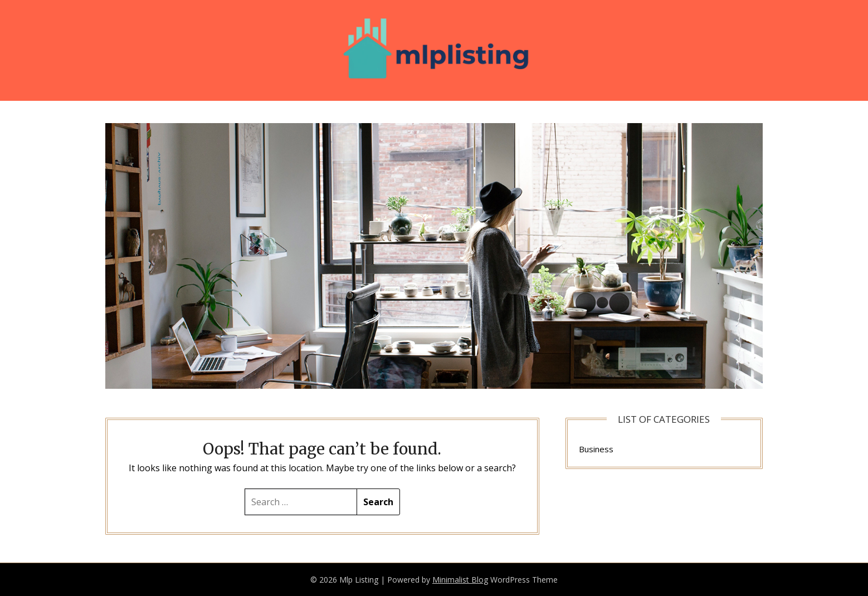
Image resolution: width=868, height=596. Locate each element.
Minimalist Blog (460, 580)
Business (596, 449)
